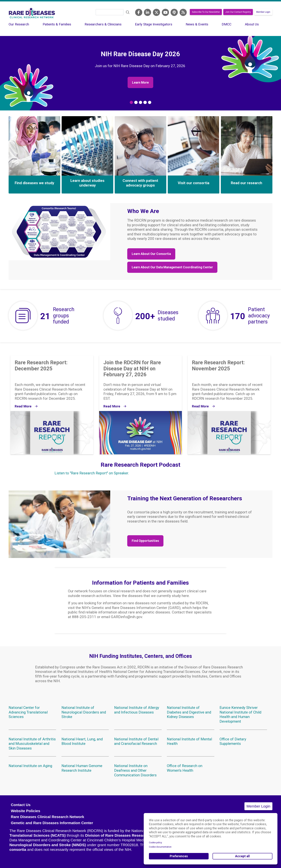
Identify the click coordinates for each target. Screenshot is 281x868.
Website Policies (25, 811)
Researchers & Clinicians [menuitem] (103, 24)
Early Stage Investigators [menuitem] (154, 24)
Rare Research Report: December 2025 (41, 366)
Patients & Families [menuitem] (57, 24)
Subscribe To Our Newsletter (206, 12)
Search (128, 12)
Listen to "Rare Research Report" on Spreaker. (92, 473)
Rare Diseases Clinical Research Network (47, 817)
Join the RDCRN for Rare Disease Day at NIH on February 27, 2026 (132, 369)
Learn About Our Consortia (151, 254)
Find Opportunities (145, 541)
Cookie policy (155, 843)
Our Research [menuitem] (19, 24)
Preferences (179, 856)
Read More (23, 406)
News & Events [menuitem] (197, 24)
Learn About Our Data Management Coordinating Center (172, 267)
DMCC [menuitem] (227, 24)
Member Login (263, 12)
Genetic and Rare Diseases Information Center (52, 823)
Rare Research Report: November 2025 (218, 366)
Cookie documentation (160, 847)
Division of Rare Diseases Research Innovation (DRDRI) (134, 835)
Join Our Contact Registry (238, 12)
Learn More (140, 83)
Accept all (242, 856)
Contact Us (21, 805)
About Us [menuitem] (252, 24)
